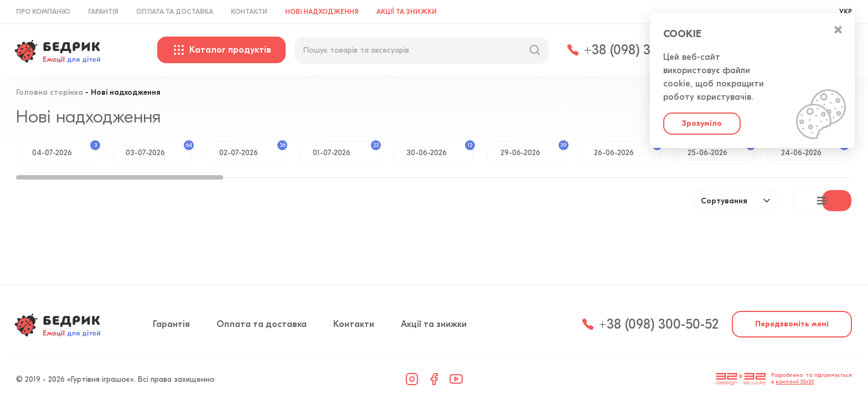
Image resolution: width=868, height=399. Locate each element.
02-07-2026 (252, 150)
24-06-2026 (814, 150)
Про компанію (43, 12)
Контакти (249, 12)
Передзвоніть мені (792, 324)
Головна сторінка (50, 93)
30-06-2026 (440, 150)
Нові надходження (322, 12)
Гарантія (103, 12)
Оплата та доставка (175, 12)
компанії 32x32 (795, 382)
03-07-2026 (159, 150)
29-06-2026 (534, 150)
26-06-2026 (627, 150)
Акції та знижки (407, 12)
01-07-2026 (346, 150)
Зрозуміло (702, 123)
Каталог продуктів (221, 50)
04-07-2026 (65, 150)
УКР (846, 12)
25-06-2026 (721, 150)
